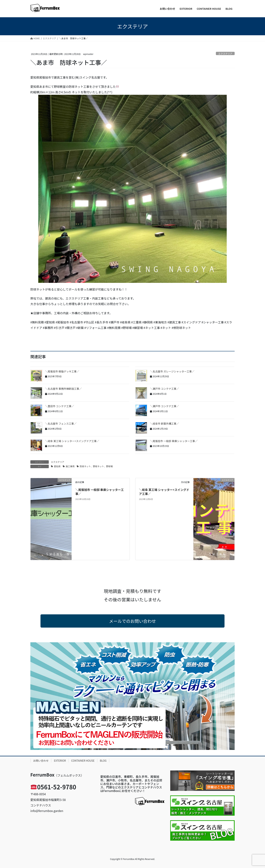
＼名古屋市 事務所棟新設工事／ (63, 389)
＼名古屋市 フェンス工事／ (61, 424)
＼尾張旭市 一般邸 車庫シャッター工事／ (174, 441)
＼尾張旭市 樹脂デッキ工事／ (62, 371)
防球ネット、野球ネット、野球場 (96, 466)
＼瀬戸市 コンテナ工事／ (164, 389)
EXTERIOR (60, 761)
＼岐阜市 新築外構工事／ (164, 424)
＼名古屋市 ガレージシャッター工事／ (172, 371)
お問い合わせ (41, 761)
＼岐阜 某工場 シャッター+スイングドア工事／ (72, 441)
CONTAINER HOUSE (83, 761)
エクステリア (225, 54)
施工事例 (70, 466)
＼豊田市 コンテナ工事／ (60, 406)
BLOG (103, 761)
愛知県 (57, 466)
